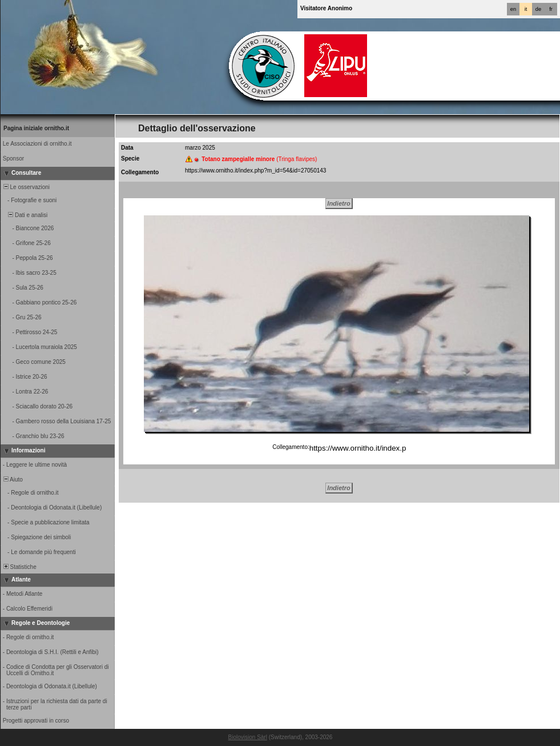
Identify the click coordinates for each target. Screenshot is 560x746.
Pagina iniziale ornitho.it (36, 128)
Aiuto (12, 480)
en (513, 9)
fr (551, 9)
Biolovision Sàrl (248, 737)
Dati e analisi (25, 215)
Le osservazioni (26, 187)
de (538, 9)
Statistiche (19, 567)
